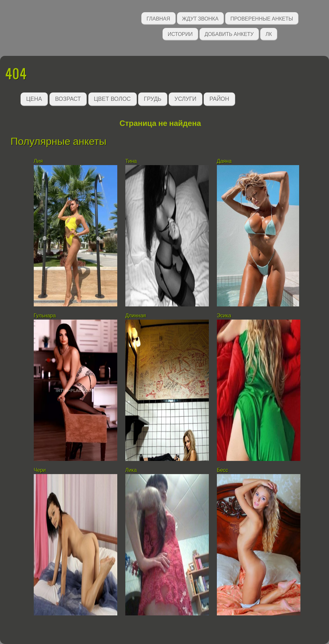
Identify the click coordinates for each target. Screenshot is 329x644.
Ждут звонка (200, 18)
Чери (40, 470)
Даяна (224, 161)
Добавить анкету (229, 34)
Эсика (224, 316)
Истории (180, 34)
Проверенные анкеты (262, 18)
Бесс (222, 470)
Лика (131, 470)
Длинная (136, 316)
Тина (131, 161)
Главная (158, 18)
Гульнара (45, 316)
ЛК (269, 34)
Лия (38, 161)
